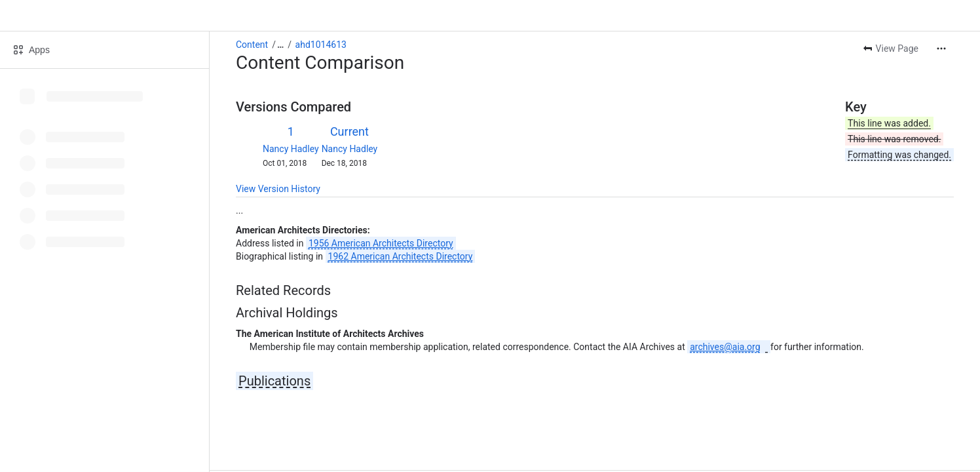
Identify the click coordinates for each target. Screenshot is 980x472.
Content (252, 45)
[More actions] (941, 49)
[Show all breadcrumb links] (280, 45)
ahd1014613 (321, 45)
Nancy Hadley (291, 149)
